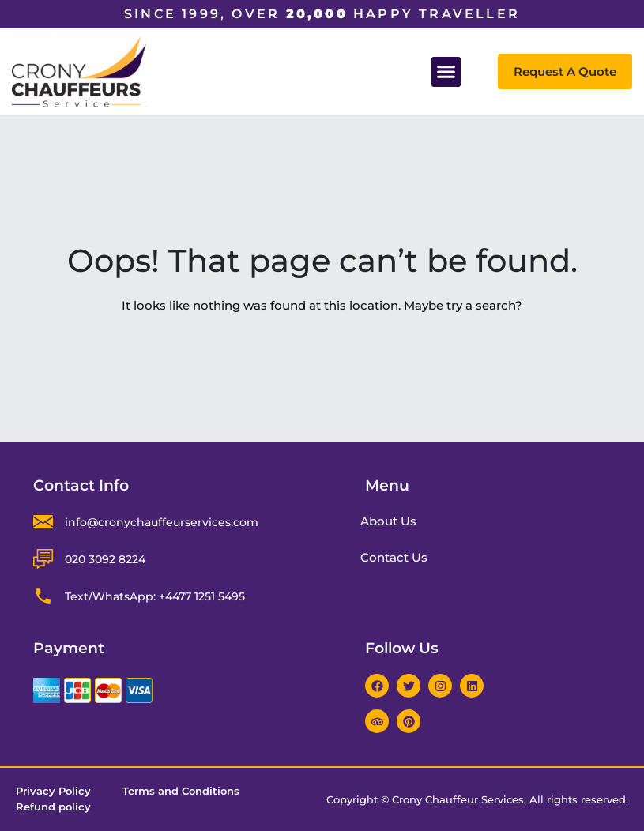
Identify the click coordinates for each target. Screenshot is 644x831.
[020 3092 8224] (43, 559)
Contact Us (400, 557)
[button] (446, 72)
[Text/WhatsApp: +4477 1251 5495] (43, 596)
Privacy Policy (53, 792)
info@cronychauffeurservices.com (162, 522)
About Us (395, 521)
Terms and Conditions (181, 792)
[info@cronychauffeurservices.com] (43, 522)
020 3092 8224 (105, 559)
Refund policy (53, 807)
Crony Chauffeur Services (458, 799)
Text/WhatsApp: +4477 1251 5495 (155, 596)
